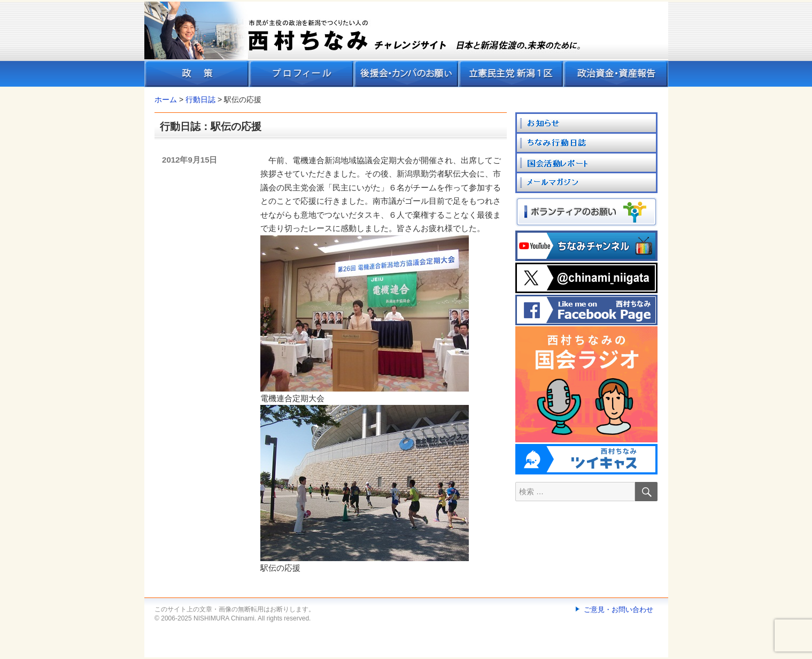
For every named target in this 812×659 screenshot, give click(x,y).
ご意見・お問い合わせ (618, 610)
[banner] (406, 44)
